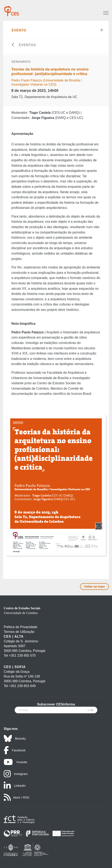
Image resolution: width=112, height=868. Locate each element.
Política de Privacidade (21, 627)
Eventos (27, 45)
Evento (19, 30)
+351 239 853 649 (22, 686)
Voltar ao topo (94, 586)
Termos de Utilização (19, 632)
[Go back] (13, 45)
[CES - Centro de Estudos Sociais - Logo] (12, 9)
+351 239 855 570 (22, 655)
